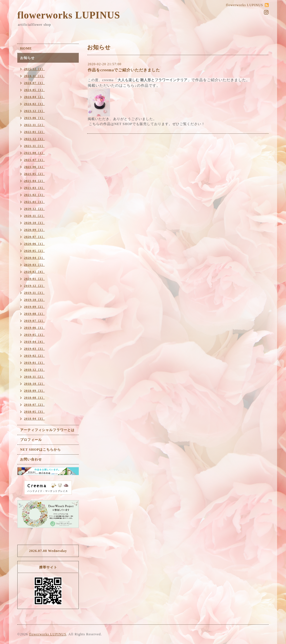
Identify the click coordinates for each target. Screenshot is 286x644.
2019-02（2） (34, 356)
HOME (26, 48)
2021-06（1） (34, 167)
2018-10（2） (34, 384)
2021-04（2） (34, 181)
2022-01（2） (34, 132)
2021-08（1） (34, 153)
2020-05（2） (34, 251)
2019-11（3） (34, 293)
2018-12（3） (34, 370)
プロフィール (31, 440)
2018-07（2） (34, 405)
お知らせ (27, 58)
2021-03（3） (34, 188)
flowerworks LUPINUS (69, 15)
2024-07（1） (34, 83)
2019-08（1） (34, 314)
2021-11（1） (34, 146)
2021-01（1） (34, 202)
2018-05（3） (34, 412)
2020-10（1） (34, 223)
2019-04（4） (34, 342)
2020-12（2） (34, 209)
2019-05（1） (34, 335)
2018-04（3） (34, 419)
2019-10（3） (34, 300)
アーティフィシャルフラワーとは (47, 430)
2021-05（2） (34, 174)
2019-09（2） (34, 307)
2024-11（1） (34, 76)
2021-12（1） (34, 139)
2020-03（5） (34, 265)
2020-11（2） (34, 216)
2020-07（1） (34, 237)
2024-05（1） (34, 90)
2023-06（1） (34, 118)
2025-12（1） (34, 69)
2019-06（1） (34, 328)
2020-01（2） (34, 279)
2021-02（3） (34, 195)
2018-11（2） (34, 377)
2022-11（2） (34, 125)
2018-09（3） (34, 391)
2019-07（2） (34, 321)
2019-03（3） (34, 349)
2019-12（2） (34, 286)
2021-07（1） (34, 160)
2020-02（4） (34, 272)
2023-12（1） (34, 111)
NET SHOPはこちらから (40, 450)
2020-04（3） (34, 258)
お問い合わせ (31, 459)
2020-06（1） (34, 244)
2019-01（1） (34, 363)
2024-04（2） (34, 97)
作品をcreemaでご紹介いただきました (124, 70)
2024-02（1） (34, 104)
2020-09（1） (34, 230)
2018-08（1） (34, 398)
